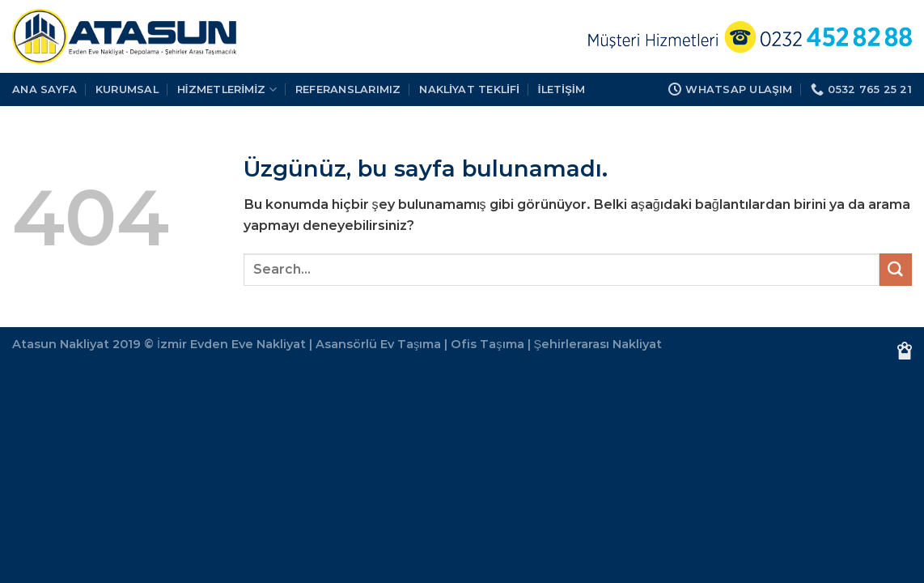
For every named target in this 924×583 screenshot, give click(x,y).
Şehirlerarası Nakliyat (598, 344)
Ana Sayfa (45, 89)
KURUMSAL (127, 89)
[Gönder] (896, 270)
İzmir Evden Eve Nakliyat (231, 344)
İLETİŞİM (562, 89)
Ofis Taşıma (487, 344)
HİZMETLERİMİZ (227, 89)
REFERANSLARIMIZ (348, 89)
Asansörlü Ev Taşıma (378, 344)
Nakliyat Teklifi (469, 89)
